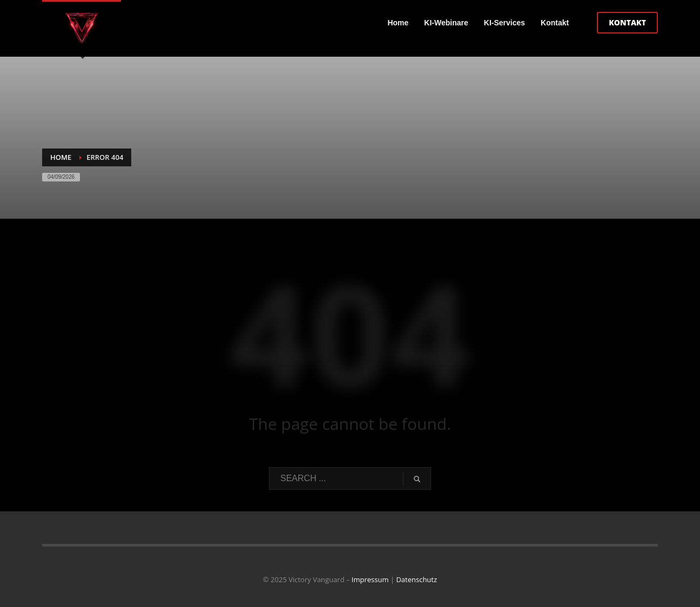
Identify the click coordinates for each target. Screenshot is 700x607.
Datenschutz (416, 579)
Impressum (370, 579)
